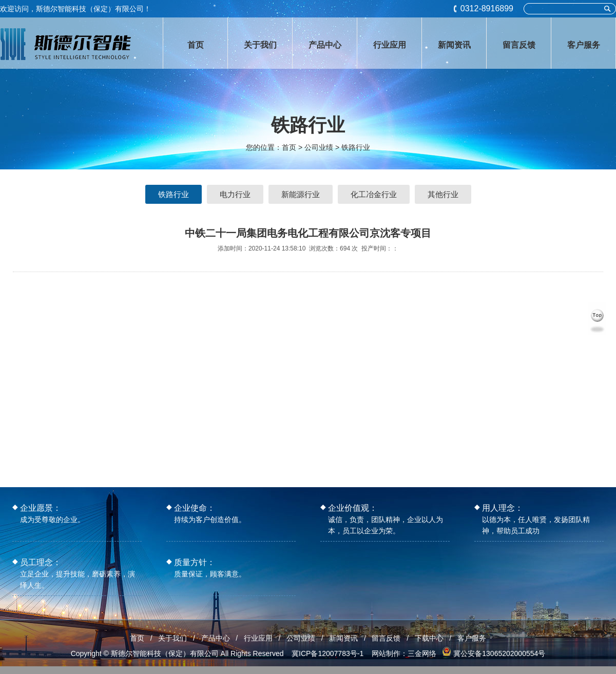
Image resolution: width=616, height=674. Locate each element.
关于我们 (172, 638)
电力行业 (235, 194)
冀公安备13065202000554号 (499, 653)
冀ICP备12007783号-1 (328, 653)
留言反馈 (386, 638)
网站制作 (386, 653)
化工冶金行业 (374, 194)
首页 (289, 147)
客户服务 (472, 638)
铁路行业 (356, 147)
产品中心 (216, 638)
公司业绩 (301, 638)
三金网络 (422, 653)
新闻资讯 (343, 638)
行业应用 (258, 638)
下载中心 (429, 638)
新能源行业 (301, 194)
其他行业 (443, 194)
